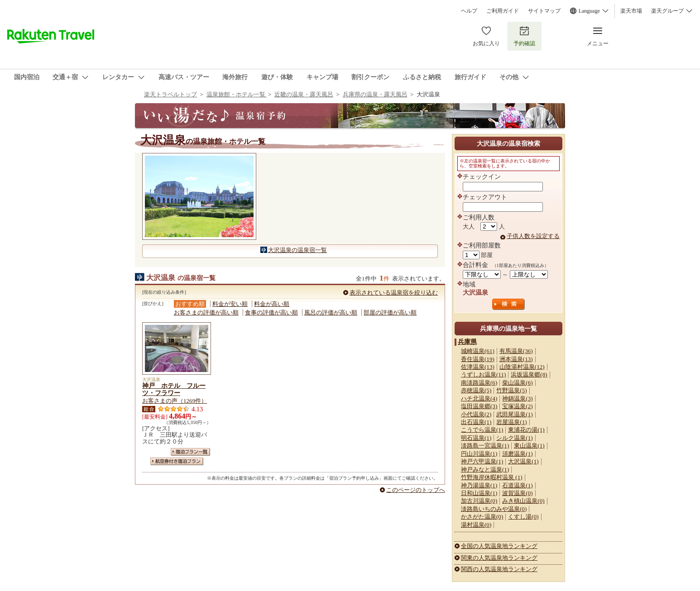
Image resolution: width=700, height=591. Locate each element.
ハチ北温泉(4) (479, 398)
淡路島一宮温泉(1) (485, 446)
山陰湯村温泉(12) (522, 367)
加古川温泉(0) (479, 501)
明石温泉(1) (476, 438)
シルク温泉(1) (514, 438)
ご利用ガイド (503, 11)
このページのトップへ (416, 490)
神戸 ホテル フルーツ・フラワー (174, 389)
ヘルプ (469, 11)
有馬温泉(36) (516, 351)
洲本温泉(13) (516, 359)
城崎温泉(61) (478, 351)
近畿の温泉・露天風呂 (304, 94)
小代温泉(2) (476, 414)
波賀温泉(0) (517, 493)
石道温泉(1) (517, 485)
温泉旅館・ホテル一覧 (237, 94)
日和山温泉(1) (479, 493)
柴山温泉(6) (517, 383)
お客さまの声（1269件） (175, 401)
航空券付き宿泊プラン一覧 (177, 461)
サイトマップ (544, 11)
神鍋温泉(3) (517, 398)
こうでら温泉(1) (482, 430)
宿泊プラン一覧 (190, 452)
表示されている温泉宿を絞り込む (394, 293)
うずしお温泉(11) (483, 374)
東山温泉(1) (529, 446)
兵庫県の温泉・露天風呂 (375, 94)
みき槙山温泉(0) (523, 501)
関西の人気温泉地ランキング (499, 569)
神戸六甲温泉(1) (482, 461)
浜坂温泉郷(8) (529, 374)
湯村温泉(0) (476, 525)
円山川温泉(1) (479, 454)
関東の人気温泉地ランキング (499, 558)
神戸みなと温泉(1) (485, 469)
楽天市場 (631, 11)
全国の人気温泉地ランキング (499, 546)
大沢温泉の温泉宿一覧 (297, 250)
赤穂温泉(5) (476, 390)
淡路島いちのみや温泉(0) (494, 509)
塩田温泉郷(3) (479, 406)
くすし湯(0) (523, 517)
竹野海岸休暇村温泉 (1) (492, 477)
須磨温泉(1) (517, 454)
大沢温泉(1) (523, 461)
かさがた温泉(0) (482, 517)
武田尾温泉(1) (514, 414)
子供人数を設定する (533, 236)
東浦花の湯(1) (526, 430)
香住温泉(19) (478, 359)
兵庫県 (467, 342)
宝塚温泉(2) (517, 406)
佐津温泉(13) (478, 367)
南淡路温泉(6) (479, 383)
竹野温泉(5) (511, 390)
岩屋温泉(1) (511, 422)
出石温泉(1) (476, 422)
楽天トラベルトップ (170, 94)
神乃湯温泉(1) (479, 485)
